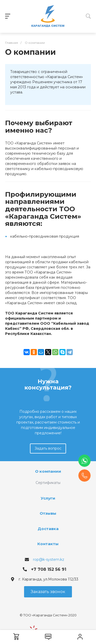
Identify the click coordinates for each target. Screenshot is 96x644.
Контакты (48, 544)
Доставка (48, 529)
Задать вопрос (48, 448)
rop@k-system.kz (49, 559)
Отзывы (48, 513)
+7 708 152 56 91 (49, 569)
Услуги (48, 498)
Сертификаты (48, 483)
